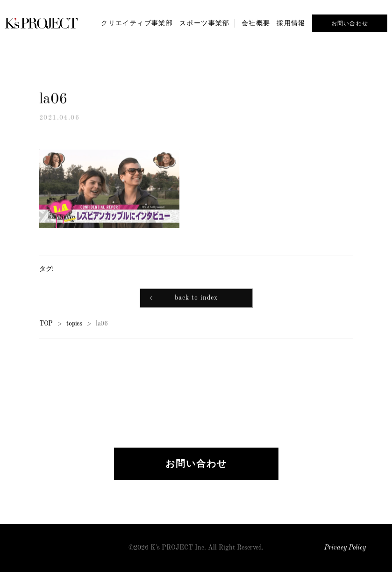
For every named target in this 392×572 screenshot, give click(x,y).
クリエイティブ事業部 (137, 23)
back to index (196, 299)
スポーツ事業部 (205, 23)
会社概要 (256, 23)
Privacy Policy (345, 548)
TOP (46, 324)
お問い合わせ (350, 23)
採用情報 (291, 23)
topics (74, 324)
